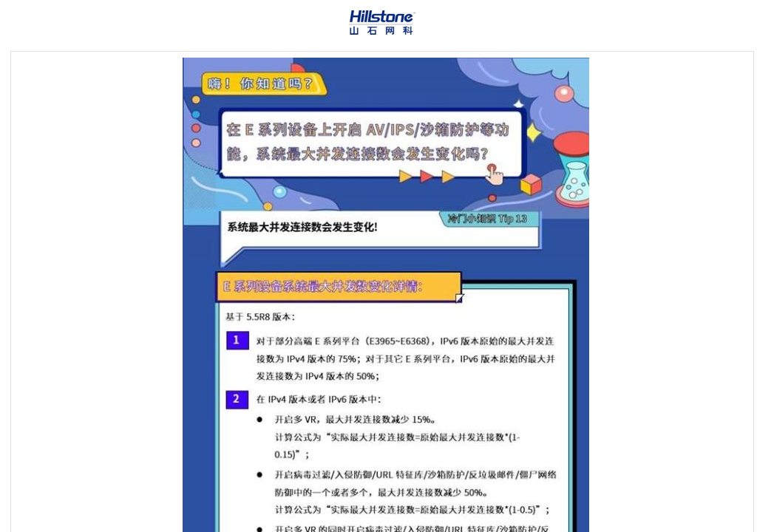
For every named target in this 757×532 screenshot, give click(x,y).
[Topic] (382, 292)
